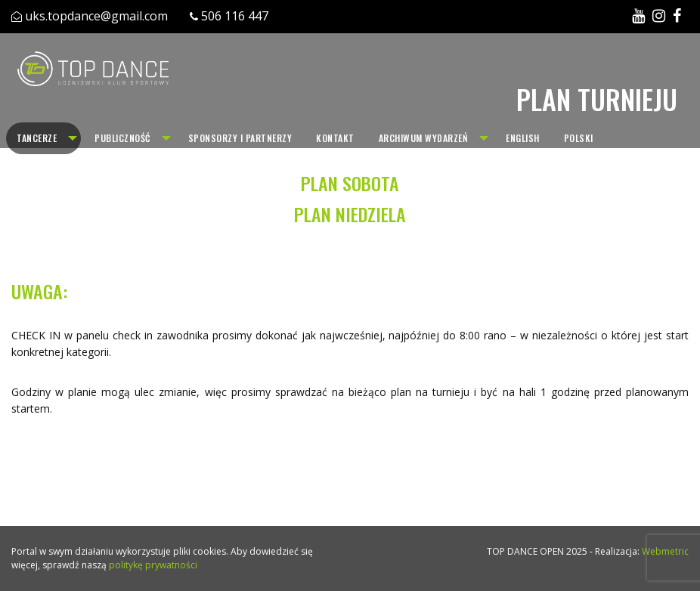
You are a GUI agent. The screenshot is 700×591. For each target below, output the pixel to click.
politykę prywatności (153, 565)
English (523, 138)
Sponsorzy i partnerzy (240, 138)
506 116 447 (235, 16)
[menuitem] (43, 138)
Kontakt (335, 138)
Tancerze (37, 138)
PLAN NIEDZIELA (350, 214)
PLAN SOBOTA (350, 183)
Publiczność (122, 138)
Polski (579, 138)
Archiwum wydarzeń (424, 138)
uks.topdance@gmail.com (96, 16)
